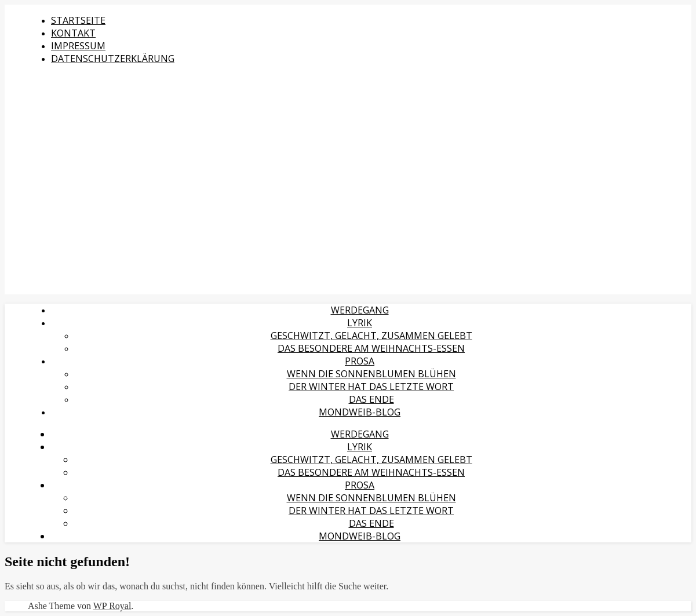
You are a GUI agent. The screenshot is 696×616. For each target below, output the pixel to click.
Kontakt (73, 33)
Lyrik (360, 323)
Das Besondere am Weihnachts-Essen (371, 348)
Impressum (78, 46)
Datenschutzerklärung (113, 59)
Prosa (360, 361)
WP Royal (112, 606)
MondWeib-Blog (360, 412)
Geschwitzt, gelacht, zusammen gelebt (371, 336)
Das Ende (371, 399)
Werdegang (360, 310)
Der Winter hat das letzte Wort (371, 387)
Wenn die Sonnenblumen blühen (371, 374)
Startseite (78, 20)
